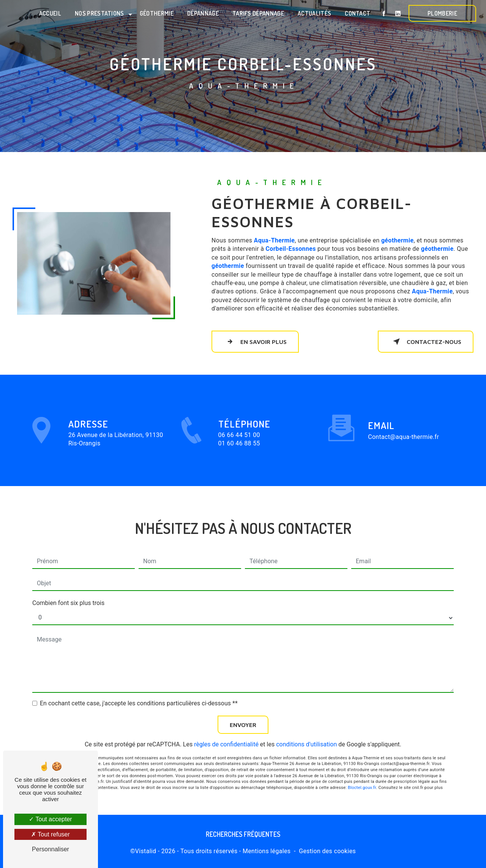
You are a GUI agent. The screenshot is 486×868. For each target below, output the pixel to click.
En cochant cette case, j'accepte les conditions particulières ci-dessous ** (139, 690)
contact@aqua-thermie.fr (403, 424)
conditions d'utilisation (306, 731)
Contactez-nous (426, 342)
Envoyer (243, 712)
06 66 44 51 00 (239, 447)
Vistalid (146, 851)
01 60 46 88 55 (239, 456)
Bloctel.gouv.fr (362, 775)
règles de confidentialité (226, 731)
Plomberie (442, 13)
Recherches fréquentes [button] (243, 834)
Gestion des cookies (327, 851)
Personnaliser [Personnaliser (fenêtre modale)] (50, 849)
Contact (357, 13)
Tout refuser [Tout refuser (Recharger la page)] (50, 834)
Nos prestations (99, 13)
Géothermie (157, 13)
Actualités (314, 13)
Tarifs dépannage (258, 13)
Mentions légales (267, 851)
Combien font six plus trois (68, 590)
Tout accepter (50, 819)
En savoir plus (255, 342)
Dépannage (203, 13)
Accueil (50, 13)
